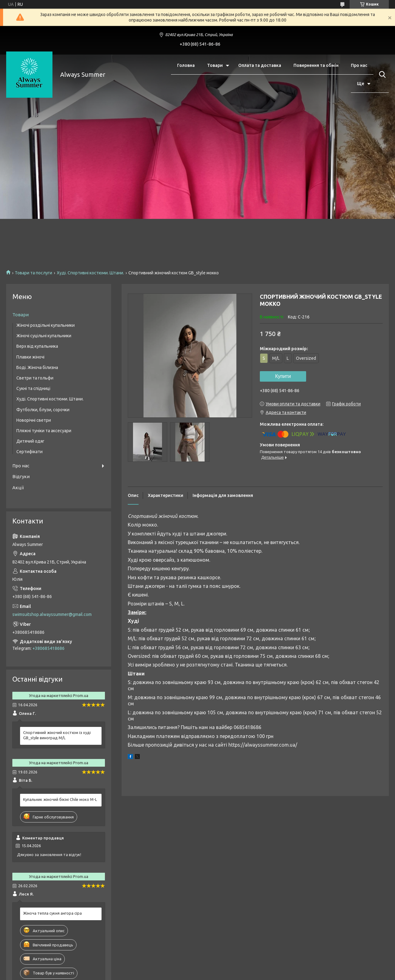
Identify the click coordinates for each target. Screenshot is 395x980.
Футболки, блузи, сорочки (43, 410)
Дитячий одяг (30, 441)
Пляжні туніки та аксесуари (44, 431)
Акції (18, 488)
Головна (186, 65)
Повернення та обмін (316, 65)
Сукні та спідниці (33, 388)
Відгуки (21, 476)
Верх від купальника (37, 346)
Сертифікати (29, 452)
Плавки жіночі (30, 357)
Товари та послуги (33, 273)
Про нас (359, 65)
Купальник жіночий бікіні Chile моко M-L (60, 799)
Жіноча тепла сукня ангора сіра (52, 913)
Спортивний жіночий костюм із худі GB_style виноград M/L (57, 735)
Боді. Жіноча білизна (37, 367)
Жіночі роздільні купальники (46, 325)
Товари (215, 65)
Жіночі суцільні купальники (44, 336)
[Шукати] (381, 75)
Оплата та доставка (260, 65)
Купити (283, 376)
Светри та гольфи (35, 378)
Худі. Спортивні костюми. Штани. (90, 273)
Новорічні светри (34, 420)
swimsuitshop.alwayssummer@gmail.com (52, 614)
